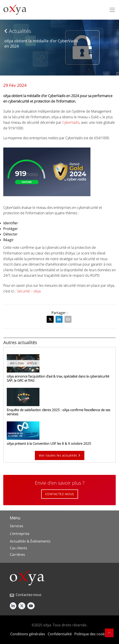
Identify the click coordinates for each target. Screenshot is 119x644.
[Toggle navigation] (112, 10)
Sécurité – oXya (29, 291)
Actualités (18, 31)
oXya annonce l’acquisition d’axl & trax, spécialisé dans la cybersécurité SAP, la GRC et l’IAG (58, 378)
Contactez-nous (29, 595)
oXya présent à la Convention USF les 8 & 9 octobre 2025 (49, 443)
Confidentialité (60, 634)
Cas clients (19, 548)
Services (17, 526)
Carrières (17, 555)
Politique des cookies (92, 634)
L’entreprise (20, 534)
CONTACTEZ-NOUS (60, 494)
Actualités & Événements (30, 541)
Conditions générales (28, 634)
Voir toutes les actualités (60, 455)
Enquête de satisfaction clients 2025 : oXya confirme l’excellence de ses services (59, 412)
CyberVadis (71, 122)
